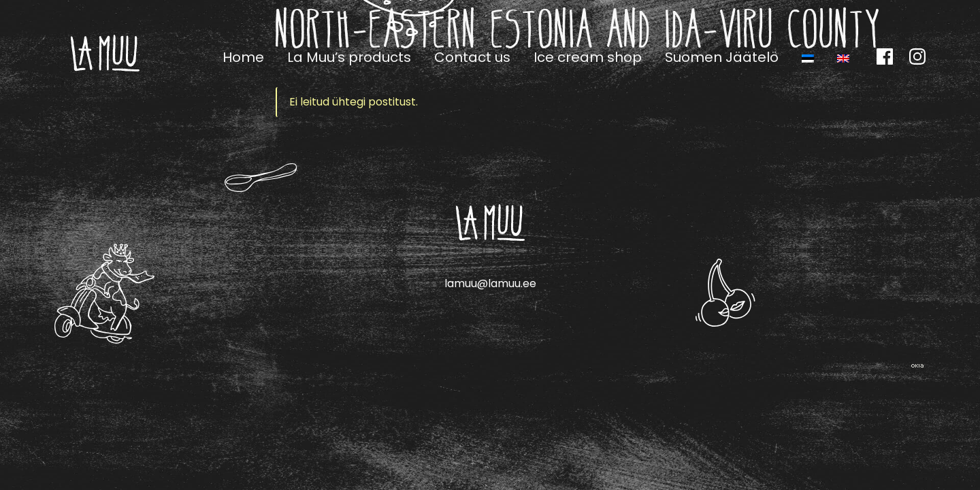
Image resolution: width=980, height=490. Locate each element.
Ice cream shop (588, 57)
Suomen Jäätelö (722, 57)
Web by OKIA (917, 366)
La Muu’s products (349, 57)
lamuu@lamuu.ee (490, 283)
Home (243, 57)
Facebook (885, 56)
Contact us (472, 57)
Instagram (917, 56)
